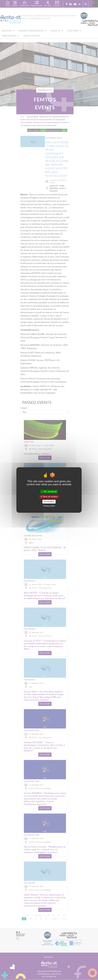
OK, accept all (49, 492)
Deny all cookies (49, 497)
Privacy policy (49, 506)
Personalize (49, 502)
